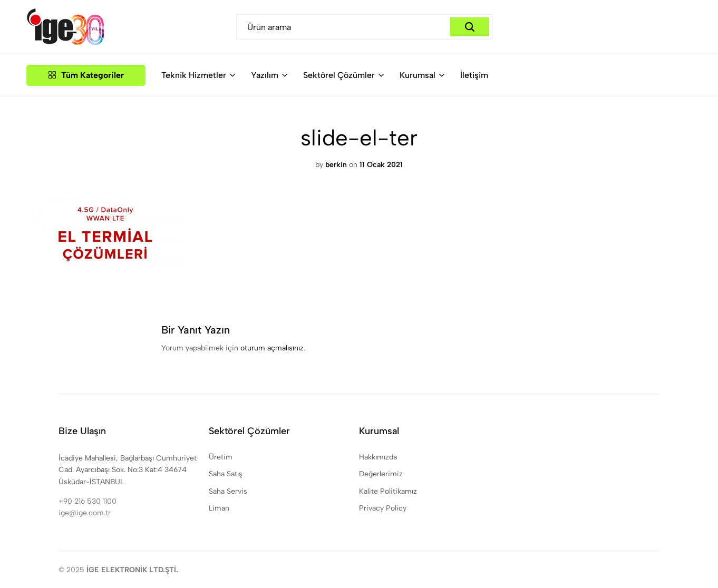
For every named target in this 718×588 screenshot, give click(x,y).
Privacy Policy (383, 508)
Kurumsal (418, 75)
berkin (336, 165)
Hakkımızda (378, 457)
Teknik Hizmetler (194, 75)
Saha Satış (226, 474)
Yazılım (265, 75)
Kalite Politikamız (388, 491)
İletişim (474, 75)
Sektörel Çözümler (339, 75)
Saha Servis (228, 491)
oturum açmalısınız (272, 348)
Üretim (221, 457)
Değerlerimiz (381, 474)
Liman (219, 508)
